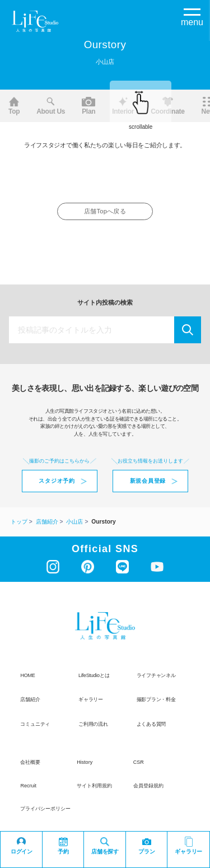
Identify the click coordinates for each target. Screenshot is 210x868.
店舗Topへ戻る (105, 211)
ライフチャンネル (156, 675)
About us (51, 106)
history (85, 763)
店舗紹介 (30, 699)
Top (14, 106)
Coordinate (167, 106)
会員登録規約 (148, 786)
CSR (139, 763)
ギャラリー (91, 699)
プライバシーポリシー (45, 809)
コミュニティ (35, 724)
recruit (28, 786)
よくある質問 (151, 724)
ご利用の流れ (93, 724)
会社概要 (30, 763)
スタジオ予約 (57, 481)
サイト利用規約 (94, 786)
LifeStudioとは (94, 675)
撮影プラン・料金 (156, 699)
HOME (27, 675)
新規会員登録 (148, 481)
